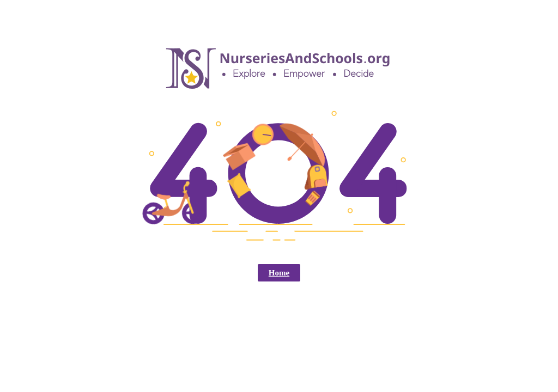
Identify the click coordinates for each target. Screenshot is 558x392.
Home (279, 273)
